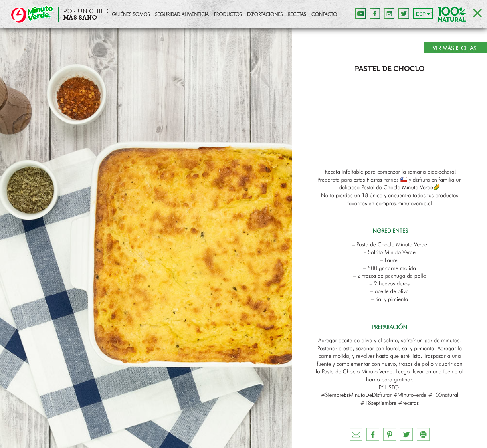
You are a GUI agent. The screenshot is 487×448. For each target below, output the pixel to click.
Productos (228, 15)
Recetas (297, 15)
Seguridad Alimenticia (182, 15)
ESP (421, 14)
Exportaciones (265, 15)
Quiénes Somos (131, 15)
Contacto (324, 15)
